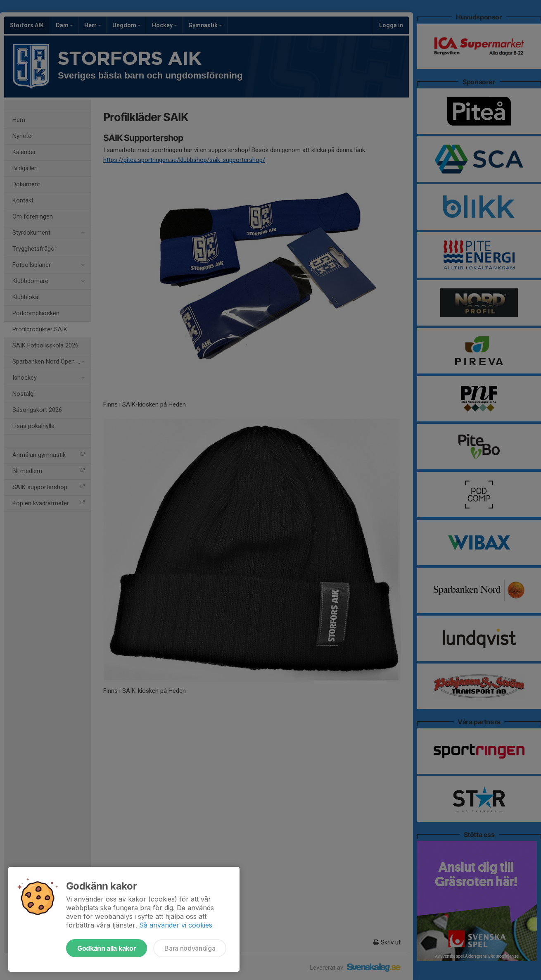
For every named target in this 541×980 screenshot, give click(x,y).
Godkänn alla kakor (107, 948)
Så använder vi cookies (176, 925)
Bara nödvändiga (190, 948)
